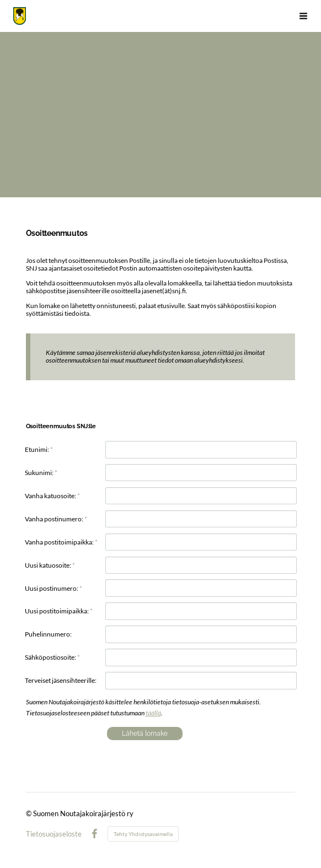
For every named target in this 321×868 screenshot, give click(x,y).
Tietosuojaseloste (54, 834)
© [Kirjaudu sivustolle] (30, 813)
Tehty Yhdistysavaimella (143, 834)
